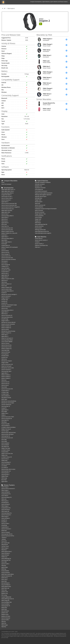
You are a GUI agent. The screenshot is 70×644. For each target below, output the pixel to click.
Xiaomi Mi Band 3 (6, 518)
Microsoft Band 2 (6, 583)
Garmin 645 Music (6, 352)
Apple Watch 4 (5, 336)
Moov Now (4, 581)
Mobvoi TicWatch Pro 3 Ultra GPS (9, 233)
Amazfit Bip (4, 525)
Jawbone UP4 (5, 592)
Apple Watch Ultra (6, 212)
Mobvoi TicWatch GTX (7, 287)
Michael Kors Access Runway (8, 331)
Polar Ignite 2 (5, 261)
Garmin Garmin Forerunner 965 (9, 203)
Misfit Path (38, 203)
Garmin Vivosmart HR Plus (8, 536)
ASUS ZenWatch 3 (6, 396)
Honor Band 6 (5, 496)
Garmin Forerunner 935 (7, 389)
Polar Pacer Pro (5, 226)
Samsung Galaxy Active (7, 317)
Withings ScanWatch (40, 184)
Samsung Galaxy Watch (7, 340)
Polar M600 (4, 412)
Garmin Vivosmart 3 (6, 529)
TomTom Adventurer (6, 405)
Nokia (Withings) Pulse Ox (8, 599)
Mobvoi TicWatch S (6, 378)
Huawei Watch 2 (5, 391)
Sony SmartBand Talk (7, 602)
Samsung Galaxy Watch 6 (7, 193)
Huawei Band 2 (5, 527)
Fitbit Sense (4, 282)
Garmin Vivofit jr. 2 (39, 244)
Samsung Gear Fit (6, 606)
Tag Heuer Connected (40, 188)
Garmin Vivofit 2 (5, 620)
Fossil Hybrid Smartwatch (41, 191)
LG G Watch (4, 466)
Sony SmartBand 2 (6, 585)
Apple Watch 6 (5, 277)
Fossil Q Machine (39, 207)
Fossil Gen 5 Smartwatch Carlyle (9, 305)
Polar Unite (4, 286)
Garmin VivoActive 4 (6, 307)
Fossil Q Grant (38, 228)
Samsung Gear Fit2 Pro (7, 534)
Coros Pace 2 (5, 263)
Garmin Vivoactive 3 (6, 370)
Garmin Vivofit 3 (5, 564)
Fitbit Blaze (4, 422)
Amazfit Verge (5, 319)
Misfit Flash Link (5, 588)
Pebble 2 (4, 415)
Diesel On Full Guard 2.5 (7, 338)
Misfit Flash (4, 609)
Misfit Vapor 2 (5, 335)
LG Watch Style (5, 392)
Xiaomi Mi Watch (5, 268)
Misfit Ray (4, 569)
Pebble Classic (5, 476)
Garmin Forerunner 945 (7, 258)
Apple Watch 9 (5, 202)
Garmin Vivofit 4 (5, 524)
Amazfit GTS (4, 301)
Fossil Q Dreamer (6, 572)
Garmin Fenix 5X (5, 382)
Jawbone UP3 (5, 613)
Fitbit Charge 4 (5, 506)
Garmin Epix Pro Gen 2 (7, 196)
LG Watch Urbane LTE (7, 457)
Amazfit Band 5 (5, 503)
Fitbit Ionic (4, 380)
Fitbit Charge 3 (5, 517)
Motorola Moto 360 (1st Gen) (8, 469)
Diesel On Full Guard (6, 366)
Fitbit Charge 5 (5, 490)
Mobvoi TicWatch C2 (6, 333)
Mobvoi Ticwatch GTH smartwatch (10, 247)
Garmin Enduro (5, 251)
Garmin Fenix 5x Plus (6, 345)
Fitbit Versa (4, 359)
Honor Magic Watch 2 (7, 242)
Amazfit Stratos (5, 356)
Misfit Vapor (4, 399)
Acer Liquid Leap (5, 543)
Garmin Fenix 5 (5, 385)
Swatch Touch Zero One (7, 454)
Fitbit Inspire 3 (5, 217)
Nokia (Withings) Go (6, 559)
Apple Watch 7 (5, 237)
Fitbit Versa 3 (5, 280)
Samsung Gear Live (6, 471)
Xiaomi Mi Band (5, 555)
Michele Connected (40, 212)
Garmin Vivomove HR (40, 205)
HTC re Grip (4, 595)
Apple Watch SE (5, 275)
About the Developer (6, 184)
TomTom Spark (5, 431)
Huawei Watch (5, 452)
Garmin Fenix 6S (5, 252)
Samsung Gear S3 (6, 406)
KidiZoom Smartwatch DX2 (41, 245)
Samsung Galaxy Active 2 (7, 310)
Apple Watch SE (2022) (7, 210)
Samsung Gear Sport (6, 371)
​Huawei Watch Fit (6, 245)
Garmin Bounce (39, 238)
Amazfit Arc (4, 522)
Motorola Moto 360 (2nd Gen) (9, 433)
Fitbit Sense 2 (5, 221)
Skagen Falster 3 (5, 298)
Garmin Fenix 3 (5, 459)
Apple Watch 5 (5, 312)
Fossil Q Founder (5, 424)
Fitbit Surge (4, 478)
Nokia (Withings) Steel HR (41, 224)
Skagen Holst (38, 200)
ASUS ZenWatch (5, 445)
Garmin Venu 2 (5, 273)
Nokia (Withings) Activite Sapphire (43, 233)
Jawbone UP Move (6, 616)
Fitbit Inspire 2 (5, 501)
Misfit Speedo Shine (6, 586)
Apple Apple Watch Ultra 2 (8, 191)
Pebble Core (4, 557)
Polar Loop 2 (4, 579)
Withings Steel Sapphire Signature (43, 195)
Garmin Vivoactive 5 (6, 200)
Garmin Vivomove (39, 226)
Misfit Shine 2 (5, 578)
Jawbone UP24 (5, 614)
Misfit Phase (38, 223)
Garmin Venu (5, 308)
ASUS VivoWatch (5, 443)
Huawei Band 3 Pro (6, 508)
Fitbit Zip (4, 621)
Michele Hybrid (39, 202)
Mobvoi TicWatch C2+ (7, 284)
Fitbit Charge (5, 625)
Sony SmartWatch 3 (6, 462)
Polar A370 (4, 541)
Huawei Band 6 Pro (6, 494)
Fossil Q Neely (38, 217)
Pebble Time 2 (5, 413)
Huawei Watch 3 (5, 272)
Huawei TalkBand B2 (6, 597)
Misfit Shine (4, 607)
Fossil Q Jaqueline (39, 216)
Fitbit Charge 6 (5, 487)
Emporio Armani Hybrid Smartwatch (44, 193)
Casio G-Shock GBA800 (7, 342)
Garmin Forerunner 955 (7, 230)
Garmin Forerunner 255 (7, 228)
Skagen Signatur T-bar (40, 214)
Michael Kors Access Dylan (8, 403)
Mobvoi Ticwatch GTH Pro (8, 231)
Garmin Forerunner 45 (7, 315)
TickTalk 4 (37, 242)
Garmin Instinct (5, 329)
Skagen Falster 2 (5, 321)
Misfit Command (39, 210)
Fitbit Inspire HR (5, 511)
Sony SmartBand (5, 604)
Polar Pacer (4, 224)
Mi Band (4, 539)
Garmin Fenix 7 (5, 214)
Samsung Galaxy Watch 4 (7, 238)
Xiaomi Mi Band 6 (6, 492)
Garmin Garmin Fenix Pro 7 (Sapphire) (11, 207)
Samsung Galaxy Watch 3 (7, 291)
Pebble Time (4, 455)
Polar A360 (4, 562)
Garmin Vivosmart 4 (6, 515)
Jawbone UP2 (5, 593)
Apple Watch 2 (5, 410)
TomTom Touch (5, 546)
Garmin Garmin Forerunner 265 (9, 205)
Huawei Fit (4, 408)
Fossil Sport (4, 244)
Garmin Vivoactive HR (7, 419)
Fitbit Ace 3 (38, 247)
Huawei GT (4, 293)
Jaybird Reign (5, 567)
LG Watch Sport (5, 394)
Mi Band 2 (4, 538)
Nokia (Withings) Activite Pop (42, 231)
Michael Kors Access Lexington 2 (9, 294)
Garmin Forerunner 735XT (8, 417)
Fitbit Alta (4, 565)
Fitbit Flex (4, 627)
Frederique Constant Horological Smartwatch (46, 209)
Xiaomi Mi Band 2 (6, 553)
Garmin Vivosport (6, 532)
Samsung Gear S (5, 474)
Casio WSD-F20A (5, 350)
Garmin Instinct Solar (7, 289)
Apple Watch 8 (5, 223)
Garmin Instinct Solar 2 (7, 198)
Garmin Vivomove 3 (6, 296)
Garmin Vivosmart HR (7, 576)
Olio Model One (5, 447)
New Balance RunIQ (6, 398)
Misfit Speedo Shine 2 (7, 552)
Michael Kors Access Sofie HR (8, 322)
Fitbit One (4, 623)
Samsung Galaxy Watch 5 (7, 216)
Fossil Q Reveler (5, 571)
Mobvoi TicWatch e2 (6, 328)
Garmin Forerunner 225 (7, 438)
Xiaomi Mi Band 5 (6, 504)
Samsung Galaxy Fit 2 (7, 497)
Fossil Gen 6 (4, 235)
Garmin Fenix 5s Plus (6, 347)
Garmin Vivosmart (6, 618)
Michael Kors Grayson (7, 361)
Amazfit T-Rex (5, 300)
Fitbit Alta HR (5, 545)
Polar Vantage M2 (6, 265)
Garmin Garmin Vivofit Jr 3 (41, 240)
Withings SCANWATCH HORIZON (43, 182)
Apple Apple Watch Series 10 (8, 189)
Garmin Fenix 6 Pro (6, 256)
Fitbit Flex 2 (4, 550)
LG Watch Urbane (6, 450)
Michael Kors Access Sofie (8, 368)
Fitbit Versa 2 (5, 314)
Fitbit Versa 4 (5, 219)
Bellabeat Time (39, 186)
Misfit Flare (4, 531)
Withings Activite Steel (40, 230)
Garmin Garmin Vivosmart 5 (8, 489)
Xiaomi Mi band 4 (6, 510)
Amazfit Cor (4, 520)
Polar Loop (4, 590)
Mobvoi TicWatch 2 (6, 375)
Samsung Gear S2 (6, 436)
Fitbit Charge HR (5, 600)
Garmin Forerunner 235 (7, 364)
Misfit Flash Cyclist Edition (8, 574)
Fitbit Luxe (4, 499)
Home (3, 182)
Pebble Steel (4, 461)
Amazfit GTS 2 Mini (6, 270)
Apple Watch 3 (5, 373)
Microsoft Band (5, 611)
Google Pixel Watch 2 (6, 195)
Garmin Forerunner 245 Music (9, 259)
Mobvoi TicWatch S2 (6, 326)
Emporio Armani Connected (8, 324)
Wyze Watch (4, 240)
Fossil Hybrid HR (39, 189)
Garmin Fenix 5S (5, 384)
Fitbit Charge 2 (5, 548)
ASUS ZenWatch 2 (6, 426)
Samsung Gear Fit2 (6, 560)
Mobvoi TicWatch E (6, 377)
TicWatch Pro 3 (5, 266)
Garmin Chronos (5, 343)
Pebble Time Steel (6, 448)
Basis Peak (4, 480)
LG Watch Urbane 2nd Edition (8, 427)
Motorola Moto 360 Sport (7, 434)
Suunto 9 (4, 249)
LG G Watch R (5, 467)
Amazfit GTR (4, 303)
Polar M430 (4, 387)
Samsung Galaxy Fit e (7, 513)
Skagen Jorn (38, 221)
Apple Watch (4, 481)
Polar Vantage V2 (6, 254)
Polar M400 (4, 441)
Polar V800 (4, 440)
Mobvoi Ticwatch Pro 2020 (8, 279)
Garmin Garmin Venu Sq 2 (8, 209)
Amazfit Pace (5, 357)
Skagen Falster (5, 363)
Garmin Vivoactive (6, 464)
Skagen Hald (38, 219)
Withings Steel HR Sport (41, 196)
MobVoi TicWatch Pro (7, 349)
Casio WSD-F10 (5, 420)
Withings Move (39, 198)
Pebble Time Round (6, 429)
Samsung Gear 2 (5, 473)
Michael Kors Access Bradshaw (9, 401)
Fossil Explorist (5, 354)
